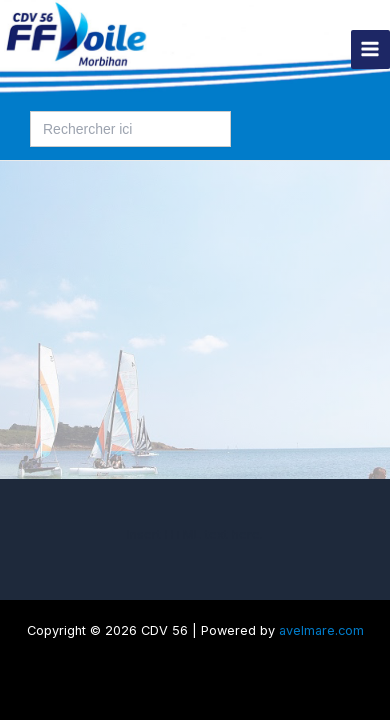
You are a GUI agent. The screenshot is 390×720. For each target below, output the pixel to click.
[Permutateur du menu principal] (370, 49)
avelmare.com (321, 630)
